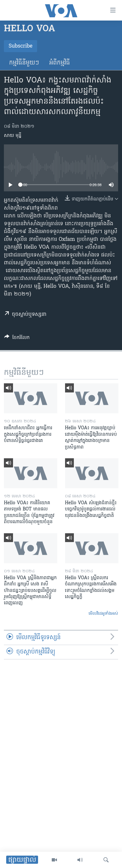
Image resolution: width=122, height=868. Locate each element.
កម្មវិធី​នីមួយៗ (24, 63)
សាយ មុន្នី (13, 136)
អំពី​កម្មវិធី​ (60, 63)
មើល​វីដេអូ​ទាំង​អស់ (103, 614)
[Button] (17, 339)
